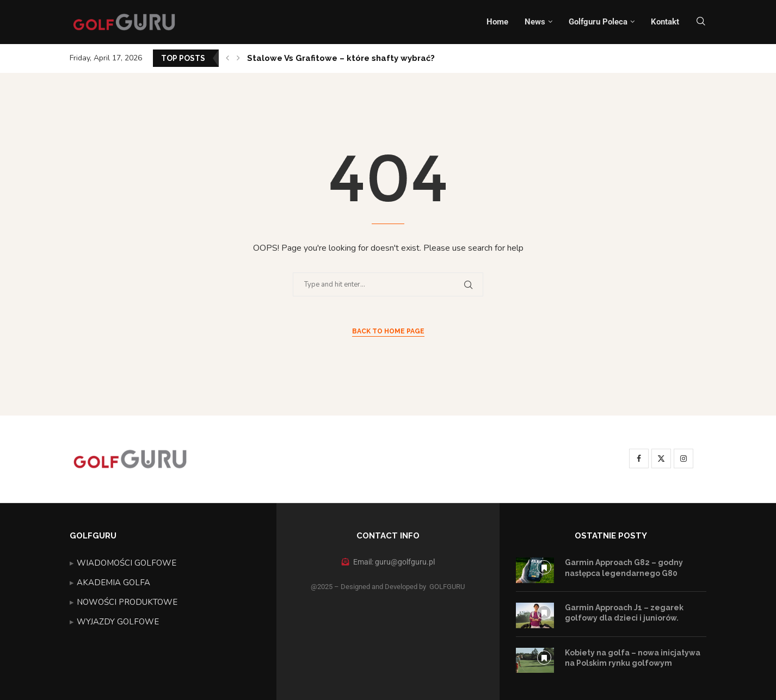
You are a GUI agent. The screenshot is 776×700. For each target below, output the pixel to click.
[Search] (701, 22)
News (535, 22)
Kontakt (665, 22)
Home (497, 22)
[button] (227, 58)
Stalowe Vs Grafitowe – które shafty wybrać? (341, 58)
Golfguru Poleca (598, 22)
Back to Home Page (388, 331)
